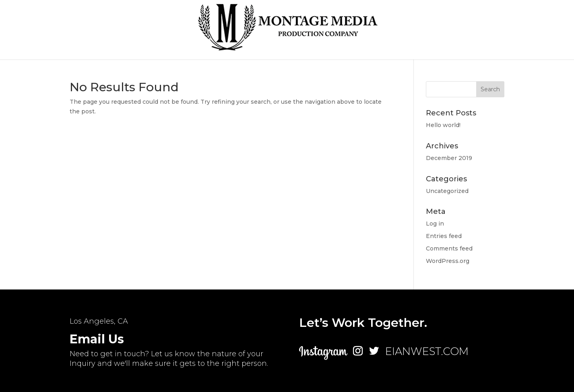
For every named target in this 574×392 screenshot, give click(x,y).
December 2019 (449, 158)
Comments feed (449, 248)
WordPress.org (448, 261)
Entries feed (444, 236)
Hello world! (443, 125)
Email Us (97, 339)
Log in (435, 224)
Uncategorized (447, 191)
